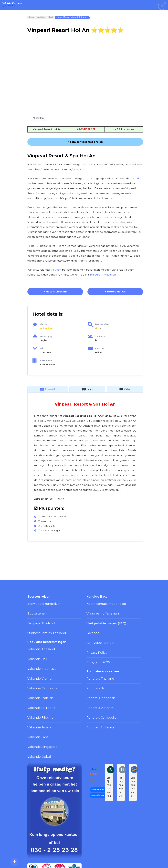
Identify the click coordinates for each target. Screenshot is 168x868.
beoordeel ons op (98, 759)
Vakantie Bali (35, 647)
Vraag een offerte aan (99, 610)
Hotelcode (46, 361)
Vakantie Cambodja (38, 669)
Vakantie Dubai (36, 722)
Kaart (87, 389)
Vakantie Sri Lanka (38, 684)
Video (125, 389)
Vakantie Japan (36, 699)
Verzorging (46, 336)
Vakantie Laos (35, 707)
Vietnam (56, 270)
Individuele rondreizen (40, 603)
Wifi (42, 348)
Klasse (43, 324)
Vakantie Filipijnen (37, 692)
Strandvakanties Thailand (41, 625)
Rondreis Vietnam (96, 684)
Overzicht (48, 389)
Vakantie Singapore (38, 715)
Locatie (99, 348)
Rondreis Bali (94, 669)
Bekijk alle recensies (99, 754)
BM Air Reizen (12, 3)
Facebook (92, 625)
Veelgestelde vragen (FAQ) (101, 618)
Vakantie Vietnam (37, 662)
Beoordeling (102, 324)
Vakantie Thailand (37, 639)
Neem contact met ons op (101, 603)
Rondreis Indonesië (97, 677)
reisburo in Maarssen (103, 275)
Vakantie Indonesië (38, 654)
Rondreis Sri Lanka (97, 699)
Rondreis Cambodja (97, 692)
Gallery (40, 118)
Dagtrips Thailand (37, 618)
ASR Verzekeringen (97, 633)
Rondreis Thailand (96, 662)
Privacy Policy (94, 640)
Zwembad (101, 336)
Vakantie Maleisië (37, 677)
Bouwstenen (35, 610)
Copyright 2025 (95, 648)
